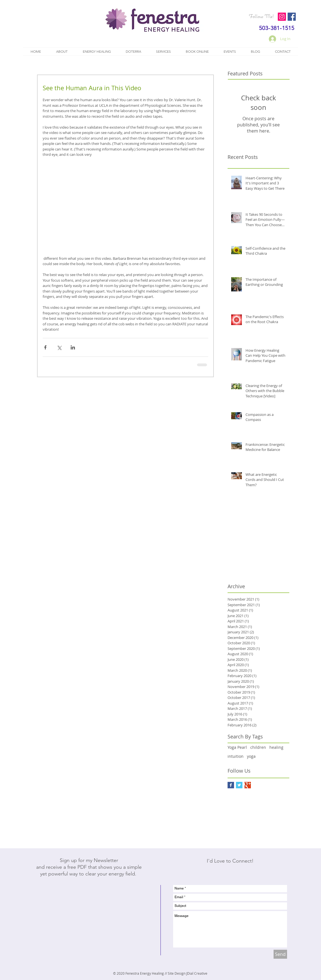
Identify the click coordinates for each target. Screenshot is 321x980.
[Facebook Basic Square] (231, 785)
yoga (251, 756)
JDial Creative (197, 973)
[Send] (280, 954)
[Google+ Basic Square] (248, 785)
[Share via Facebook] (45, 347)
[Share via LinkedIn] (73, 347)
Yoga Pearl (237, 747)
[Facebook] (292, 17)
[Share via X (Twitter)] (59, 347)
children (258, 747)
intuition (236, 756)
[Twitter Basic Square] (239, 785)
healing (276, 747)
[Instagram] (282, 17)
